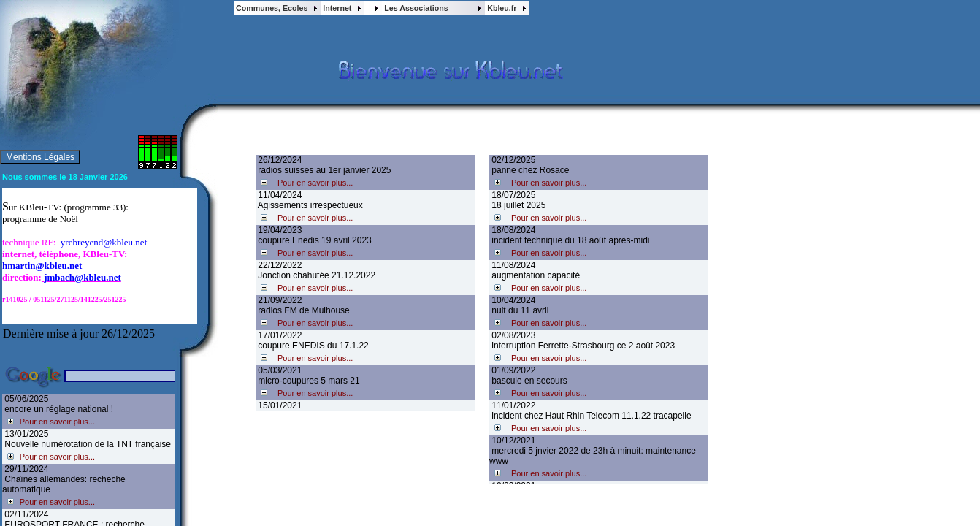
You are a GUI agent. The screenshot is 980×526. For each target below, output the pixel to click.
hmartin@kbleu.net (42, 266)
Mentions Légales (40, 157)
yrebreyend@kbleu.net (104, 242)
